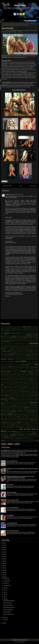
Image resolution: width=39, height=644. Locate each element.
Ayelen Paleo (24, 335)
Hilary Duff (35, 370)
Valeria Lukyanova (9, 434)
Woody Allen (26, 437)
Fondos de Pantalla (26, 365)
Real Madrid (29, 413)
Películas (27, 408)
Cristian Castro (18, 350)
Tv (15, 433)
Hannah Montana (35, 369)
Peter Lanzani (12, 409)
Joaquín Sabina (14, 378)
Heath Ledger (20, 370)
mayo (5, 595)
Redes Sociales (35, 413)
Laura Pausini (6, 385)
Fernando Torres (15, 363)
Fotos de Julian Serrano (12, 461)
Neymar (16, 401)
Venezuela (19, 434)
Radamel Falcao (25, 412)
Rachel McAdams (19, 412)
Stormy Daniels (23, 425)
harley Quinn (3, 370)
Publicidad (9, 412)
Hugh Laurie (7, 373)
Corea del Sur (36, 349)
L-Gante (7, 384)
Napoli (15, 400)
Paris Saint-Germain (25, 406)
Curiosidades (9, 352)
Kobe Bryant (20, 382)
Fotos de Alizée (10, 515)
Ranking (11, 413)
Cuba (2, 352)
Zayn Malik (23, 438)
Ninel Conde (7, 402)
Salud (6, 420)
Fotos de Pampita (7, 612)
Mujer (37, 398)
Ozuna (37, 404)
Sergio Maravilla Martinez (26, 421)
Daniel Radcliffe (30, 352)
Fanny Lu (29, 361)
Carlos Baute (17, 342)
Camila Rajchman (32, 340)
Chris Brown (27, 346)
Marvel (33, 393)
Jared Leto (18, 376)
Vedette (14, 434)
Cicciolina (2, 348)
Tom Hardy (28, 431)
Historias (8, 372)
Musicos (6, 400)
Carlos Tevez (21, 342)
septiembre (6, 585)
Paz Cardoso (21, 408)
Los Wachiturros (26, 386)
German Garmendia (9, 368)
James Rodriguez (9, 376)
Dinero (2, 356)
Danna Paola (3, 353)
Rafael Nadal (30, 412)
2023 (3, 550)
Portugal (19, 410)
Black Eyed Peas (31, 338)
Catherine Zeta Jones (25, 344)
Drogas (20, 356)
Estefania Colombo (15, 360)
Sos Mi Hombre (32, 424)
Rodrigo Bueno (22, 417)
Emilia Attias (25, 357)
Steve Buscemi (18, 425)
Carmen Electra (32, 342)
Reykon (2, 416)
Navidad (35, 400)
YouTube (11, 438)
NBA (37, 400)
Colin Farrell (36, 348)
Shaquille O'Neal (13, 422)
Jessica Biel (9, 377)
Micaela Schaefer (15, 395)
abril (4, 597)
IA (20, 373)
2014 (3, 570)
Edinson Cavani (24, 356)
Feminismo (3, 363)
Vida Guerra (8, 436)
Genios (32, 366)
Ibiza (21, 373)
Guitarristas (18, 369)
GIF (13, 368)
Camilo (37, 340)
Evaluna (26, 360)
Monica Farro (23, 398)
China (18, 346)
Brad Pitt (15, 339)
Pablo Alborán (3, 405)
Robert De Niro (33, 416)
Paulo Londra (16, 408)
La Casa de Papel (11, 384)
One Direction (19, 404)
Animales (17, 332)
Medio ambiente (27, 394)
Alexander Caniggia (35, 328)
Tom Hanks (24, 431)
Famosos (24, 361)
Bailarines (7, 336)
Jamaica (4, 376)
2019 (3, 559)
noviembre (6, 581)
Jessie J (23, 377)
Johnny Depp (19, 378)
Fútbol (11, 366)
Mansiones (36, 389)
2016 (3, 566)
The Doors (32, 428)
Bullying (12, 340)
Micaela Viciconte (22, 395)
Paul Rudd (35, 406)
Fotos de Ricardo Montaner (9, 601)
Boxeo (12, 339)
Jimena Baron (36, 377)
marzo (5, 599)
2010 (3, 623)
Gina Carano (18, 368)
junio (5, 592)
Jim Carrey (26, 377)
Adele (37, 327)
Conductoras (20, 349)
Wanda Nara (11, 437)
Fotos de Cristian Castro (8, 614)
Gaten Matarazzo (23, 366)
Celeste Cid (3, 345)
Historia (4, 372)
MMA (4, 398)
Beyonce (23, 338)
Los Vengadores (20, 386)
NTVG (8, 404)
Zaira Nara (19, 438)
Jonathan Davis (24, 378)
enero (5, 620)
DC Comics (28, 353)
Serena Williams (18, 421)
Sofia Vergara (12, 424)
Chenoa (6, 346)
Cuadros (34, 350)
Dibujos (24, 354)
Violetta (26, 436)
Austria (9, 335)
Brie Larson (33, 339)
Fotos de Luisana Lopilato (13, 500)
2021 (3, 554)
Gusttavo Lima (29, 369)
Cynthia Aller (14, 352)
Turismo (13, 433)
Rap (14, 413)
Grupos (2, 369)
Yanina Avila (3, 438)
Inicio (3, 20)
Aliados (15, 329)
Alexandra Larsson (4, 329)
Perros (35, 408)
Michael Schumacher (10, 397)
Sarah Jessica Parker (26, 420)
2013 (3, 327)
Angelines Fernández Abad (11, 332)
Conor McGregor (31, 349)
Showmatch (19, 422)
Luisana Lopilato (29, 388)
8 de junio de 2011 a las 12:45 (16, 194)
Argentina (7, 333)
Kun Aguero (36, 382)
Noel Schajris (22, 402)
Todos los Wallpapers (12, 431)
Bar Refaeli (18, 336)
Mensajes (3, 395)
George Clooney (36, 366)
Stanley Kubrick (4, 425)
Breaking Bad (28, 339)
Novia (6, 404)
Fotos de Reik (10, 485)
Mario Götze (6, 393)
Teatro (4, 428)
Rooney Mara (16, 418)
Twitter (20, 433)
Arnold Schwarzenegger (15, 333)
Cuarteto (37, 350)
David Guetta (24, 353)
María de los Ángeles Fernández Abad (29, 390)
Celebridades (12, 24)
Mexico (7, 395)
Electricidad (10, 357)
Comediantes (11, 349)
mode (9, 398)
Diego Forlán (28, 354)
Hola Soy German (17, 372)
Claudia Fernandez (28, 348)
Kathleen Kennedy (14, 381)
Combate (7, 349)
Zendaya (27, 438)
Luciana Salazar (32, 386)
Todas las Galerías (15, 25)
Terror (19, 428)
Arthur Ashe (24, 334)
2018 (10, 327)
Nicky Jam (23, 401)
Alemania (25, 328)
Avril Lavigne (13, 335)
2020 (12, 327)
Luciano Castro (7, 387)
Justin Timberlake (30, 380)
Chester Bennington (11, 346)
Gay (30, 366)
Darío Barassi (8, 353)
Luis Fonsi (19, 388)
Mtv (29, 398)
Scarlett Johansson (33, 420)
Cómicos (15, 349)
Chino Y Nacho (22, 346)
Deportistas (12, 354)
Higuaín (29, 370)
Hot (26, 24)
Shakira (8, 422)
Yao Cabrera (7, 438)
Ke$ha (28, 381)
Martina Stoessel (29, 393)
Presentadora (27, 410)
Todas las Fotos (8, 25)
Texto (21, 428)
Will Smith (16, 437)
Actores (25, 327)
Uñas (26, 433)
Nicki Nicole (19, 401)
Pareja (15, 406)
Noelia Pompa (27, 402)
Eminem (37, 357)
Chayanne (2, 346)
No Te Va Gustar (17, 402)
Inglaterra (32, 373)
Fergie (10, 363)
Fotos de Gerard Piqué (8, 605)
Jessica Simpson (19, 377)
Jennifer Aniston (32, 376)
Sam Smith (9, 420)
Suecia (35, 425)
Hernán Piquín (25, 370)
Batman (34, 336)
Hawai (16, 370)
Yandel (37, 437)
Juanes (35, 378)
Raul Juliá (24, 413)
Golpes (27, 368)
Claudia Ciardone (21, 348)
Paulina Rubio (11, 408)
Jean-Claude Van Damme (25, 376)
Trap (8, 433)
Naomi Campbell (11, 400)
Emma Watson (18, 358)
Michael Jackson (35, 395)
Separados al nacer (11, 421)
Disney (8, 356)
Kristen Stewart (25, 382)
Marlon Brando (17, 393)
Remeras (22, 414)
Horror (27, 372)
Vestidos (23, 434)
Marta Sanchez (23, 393)
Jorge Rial (29, 378)
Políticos (8, 410)
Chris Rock (31, 346)
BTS (9, 340)
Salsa (4, 420)
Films (26, 363)
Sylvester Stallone (19, 426)
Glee (21, 368)
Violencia (23, 436)
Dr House (17, 356)
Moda (6, 398)
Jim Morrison (31, 377)
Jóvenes (33, 378)
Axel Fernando (18, 335)
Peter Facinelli (6, 409)
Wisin (19, 437)
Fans (33, 361)
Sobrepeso (7, 424)
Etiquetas (10, 444)
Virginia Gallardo (33, 436)
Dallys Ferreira (24, 352)
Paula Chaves (6, 408)
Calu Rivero (19, 340)
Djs (10, 356)
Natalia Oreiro (31, 400)
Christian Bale (36, 346)
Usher (4, 434)
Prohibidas (5, 412)
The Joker (35, 428)
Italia (19, 374)
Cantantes (7, 342)
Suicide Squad (10, 426)
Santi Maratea (20, 420)
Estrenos (20, 360)
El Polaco (6, 357)
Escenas (7, 360)
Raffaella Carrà (36, 412)
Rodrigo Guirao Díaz (29, 417)
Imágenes (28, 373)
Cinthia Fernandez (10, 348)
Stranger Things (30, 425)
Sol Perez (22, 424)
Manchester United (31, 389)
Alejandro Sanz (20, 328)
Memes (37, 394)
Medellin (23, 394)
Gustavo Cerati (23, 369)
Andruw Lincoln (32, 331)
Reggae (6, 414)
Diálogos (21, 354)
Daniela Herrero (35, 352)
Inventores (6, 374)
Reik (14, 414)
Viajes (26, 434)
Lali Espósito (26, 384)
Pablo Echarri (8, 405)
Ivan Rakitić (23, 374)
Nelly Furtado (3, 401)
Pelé (24, 408)
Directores (5, 356)
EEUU (16, 24)
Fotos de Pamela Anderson (13, 508)
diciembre (6, 579)
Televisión (14, 428)
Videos (12, 436)
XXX (29, 437)
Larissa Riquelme (31, 384)
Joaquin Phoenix (8, 378)
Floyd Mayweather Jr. (17, 365)
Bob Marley (36, 338)
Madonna (34, 388)
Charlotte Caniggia (34, 345)
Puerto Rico (13, 412)
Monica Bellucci (17, 398)
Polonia (12, 410)
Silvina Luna (31, 422)
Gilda (15, 368)
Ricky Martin (22, 416)
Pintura (34, 409)
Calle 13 (15, 340)
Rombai (6, 418)
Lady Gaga (21, 384)
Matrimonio (7, 394)
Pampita (34, 405)
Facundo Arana (7, 361)
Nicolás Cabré (27, 401)
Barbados (22, 336)
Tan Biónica (28, 426)
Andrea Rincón (26, 331)
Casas (13, 344)
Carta (6, 344)
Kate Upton (8, 381)
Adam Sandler (34, 327)
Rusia (24, 418)
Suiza (14, 426)
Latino (2, 385)
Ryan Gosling (28, 418)
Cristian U (23, 350)
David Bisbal (19, 353)
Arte (21, 334)
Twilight (17, 433)
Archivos (17, 444)
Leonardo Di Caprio (21, 385)
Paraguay (9, 406)
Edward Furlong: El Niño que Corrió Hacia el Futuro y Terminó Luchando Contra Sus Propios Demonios (20, 477)
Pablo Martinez (18, 405)
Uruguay (34, 433)
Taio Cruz (24, 426)
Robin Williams (14, 417)
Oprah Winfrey (25, 404)
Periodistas (31, 408)
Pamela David (30, 405)
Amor (8, 331)
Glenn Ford (24, 368)
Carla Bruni (12, 342)
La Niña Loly (17, 384)
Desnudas (17, 354)
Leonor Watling (27, 385)
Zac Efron (15, 438)
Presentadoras (33, 410)
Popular (4, 444)
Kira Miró (11, 382)
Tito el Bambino (10, 429)
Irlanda (15, 374)
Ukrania (24, 433)
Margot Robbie (19, 390)
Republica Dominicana (27, 414)
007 (1, 327)
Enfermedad (26, 358)
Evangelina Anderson (31, 360)
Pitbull (37, 409)
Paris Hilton (33, 24)
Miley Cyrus (25, 397)
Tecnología (7, 428)
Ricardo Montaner (17, 416)
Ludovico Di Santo (13, 388)
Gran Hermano (35, 368)
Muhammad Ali (33, 398)
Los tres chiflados (14, 386)
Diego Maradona (35, 354)
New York (10, 401)
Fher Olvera (20, 363)
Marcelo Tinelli (13, 390)
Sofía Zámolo (18, 424)
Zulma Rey (31, 438)
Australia (6, 335)
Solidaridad (26, 424)
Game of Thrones (17, 366)
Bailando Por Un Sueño (32, 335)
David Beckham (14, 353)
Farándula (36, 361)
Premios (23, 410)
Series (32, 421)
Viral (29, 436)
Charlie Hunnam (22, 345)
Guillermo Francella (12, 369)
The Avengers (27, 428)
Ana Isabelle (18, 331)
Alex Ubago (29, 328)
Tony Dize (37, 431)
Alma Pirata (21, 329)
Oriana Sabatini (30, 404)
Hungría (18, 373)
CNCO (33, 348)
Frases (5, 366)
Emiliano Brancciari (31, 357)
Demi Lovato (36, 353)
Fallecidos (12, 361)
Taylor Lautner (33, 426)
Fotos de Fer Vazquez (12, 492)
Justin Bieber (24, 380)
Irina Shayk (11, 374)
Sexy (3, 25)
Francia (2, 366)
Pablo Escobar (13, 405)
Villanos (15, 436)
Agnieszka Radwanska (5, 328)
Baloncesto (11, 336)
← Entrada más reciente (6, 186)
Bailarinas (3, 336)
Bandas (14, 336)
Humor (15, 373)
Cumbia (4, 352)
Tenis (17, 428)
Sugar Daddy (5, 426)
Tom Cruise (19, 431)
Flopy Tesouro (32, 363)
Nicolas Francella (33, 401)
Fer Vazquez (7, 363)
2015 (5, 327)
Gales (13, 366)
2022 (14, 327)
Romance (3, 418)
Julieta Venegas (18, 380)
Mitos (2, 398)
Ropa (20, 418)
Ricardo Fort (11, 416)
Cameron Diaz (24, 340)
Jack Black (30, 374)
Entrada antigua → (34, 186)
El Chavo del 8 (33, 356)
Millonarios (36, 397)
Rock (18, 417)
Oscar (35, 404)
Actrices (7, 24)
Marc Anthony (7, 390)
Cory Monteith (8, 350)
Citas (17, 348)
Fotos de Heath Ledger (8, 610)
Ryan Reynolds (33, 418)
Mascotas (37, 393)
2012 (3, 575)
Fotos (23, 24)
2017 (7, 327)
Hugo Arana (11, 373)
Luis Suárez (23, 387)
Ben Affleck (15, 338)
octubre (5, 583)
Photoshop (26, 409)
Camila (28, 340)
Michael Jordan (3, 397)
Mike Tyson (20, 397)
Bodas (2, 339)
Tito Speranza (16, 429)
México (10, 395)
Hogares (12, 372)
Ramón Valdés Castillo (5, 413)
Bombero (5, 339)
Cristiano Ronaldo (28, 350)
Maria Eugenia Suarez (10, 391)
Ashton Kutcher (29, 334)
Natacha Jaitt (19, 400)
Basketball (30, 336)
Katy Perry (25, 381)
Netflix (7, 401)
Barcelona (26, 336)
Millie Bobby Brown (31, 397)
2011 (3, 577)
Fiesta (23, 363)
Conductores (25, 349)
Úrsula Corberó (30, 433)
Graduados (30, 368)
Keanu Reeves (33, 381)
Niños (10, 402)
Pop (14, 410)
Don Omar (13, 356)
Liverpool (5, 386)
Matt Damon (12, 394)
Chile (16, 346)
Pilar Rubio (31, 409)
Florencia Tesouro (6, 365)
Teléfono (10, 428)
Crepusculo (13, 350)
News (13, 401)
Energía (22, 358)
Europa (23, 360)
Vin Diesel (19, 436)
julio (4, 590)
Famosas (20, 24)
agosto (5, 588)
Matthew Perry (18, 394)
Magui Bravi (14, 389)
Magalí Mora (3, 389)
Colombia (3, 349)
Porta (16, 410)
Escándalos (3, 360)
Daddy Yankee (19, 352)
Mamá (26, 389)
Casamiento (10, 344)
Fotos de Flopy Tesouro (12, 523)
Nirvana (13, 402)
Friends (8, 366)
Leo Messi (16, 385)
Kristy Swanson (31, 382)
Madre (37, 388)
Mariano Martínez (32, 391)
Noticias (32, 402)
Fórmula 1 (32, 365)
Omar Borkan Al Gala (13, 404)
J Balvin (26, 374)
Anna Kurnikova (22, 332)
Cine (5, 348)
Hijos (32, 370)
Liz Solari (9, 386)
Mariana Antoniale (18, 391)
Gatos (28, 366)
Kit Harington (15, 382)
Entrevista (36, 358)
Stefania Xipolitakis (11, 425)
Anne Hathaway (32, 332)
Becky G (5, 338)
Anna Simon (27, 332)
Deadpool (32, 353)
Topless (5, 433)
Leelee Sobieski (12, 385)
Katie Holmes (20, 381)
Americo (5, 331)
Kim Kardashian (6, 382)
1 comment (20, 32)
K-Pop (34, 380)
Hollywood (23, 372)
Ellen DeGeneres (19, 357)
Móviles (27, 398)
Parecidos (12, 406)
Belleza (11, 338)
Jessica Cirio (14, 377)
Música (2, 400)
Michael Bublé (28, 395)
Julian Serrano (7, 380)
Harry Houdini (8, 370)
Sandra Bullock (14, 420)
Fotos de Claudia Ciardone (13, 531)
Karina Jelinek (3, 381)
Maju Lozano (19, 389)
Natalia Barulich (25, 400)
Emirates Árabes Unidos (5, 358)
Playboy (2, 410)
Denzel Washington (5, 354)
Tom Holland (32, 431)
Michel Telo (16, 397)
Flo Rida (28, 363)
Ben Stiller (19, 338)
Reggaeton (10, 414)
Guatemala (6, 369)
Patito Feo (31, 406)
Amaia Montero (27, 329)
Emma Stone (12, 358)
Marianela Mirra (25, 391)
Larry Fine (36, 384)
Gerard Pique (3, 368)
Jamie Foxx (14, 376)
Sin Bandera (36, 422)
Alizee (18, 329)
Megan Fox (33, 394)
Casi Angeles (18, 343)
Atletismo (34, 334)
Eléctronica (14, 357)
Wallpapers (6, 437)
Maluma (23, 389)
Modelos (29, 24)
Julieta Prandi (13, 380)
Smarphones (3, 424)
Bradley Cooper (20, 339)
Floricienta (11, 365)
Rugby (22, 418)
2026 (3, 543)
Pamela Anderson (24, 405)
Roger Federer (36, 417)
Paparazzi (5, 406)
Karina (37, 380)
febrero (5, 618)
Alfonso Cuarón (10, 329)
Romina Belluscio (11, 418)
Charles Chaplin (15, 345)
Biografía (26, 338)
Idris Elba (24, 373)
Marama (2, 390)
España (10, 360)
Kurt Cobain (3, 384)
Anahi (22, 331)
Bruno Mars (6, 340)
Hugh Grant (34, 372)
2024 (16, 327)
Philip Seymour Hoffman (19, 409)
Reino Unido (17, 414)
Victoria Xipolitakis (31, 434)
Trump (10, 433)
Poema (5, 410)
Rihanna (29, 416)
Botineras (8, 339)
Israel (17, 374)
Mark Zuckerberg (11, 393)
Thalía (24, 428)
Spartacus (37, 424)
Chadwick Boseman (9, 345)
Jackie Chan (34, 374)
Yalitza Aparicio (33, 437)
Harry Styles (13, 370)
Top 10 (2, 433)
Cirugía (15, 348)
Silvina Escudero (25, 422)
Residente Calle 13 (35, 414)
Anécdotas (37, 331)
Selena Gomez (5, 421)
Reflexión (3, 414)
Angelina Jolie (3, 332)
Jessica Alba (5, 377)
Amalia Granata (33, 329)
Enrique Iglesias (31, 358)
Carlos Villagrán (26, 342)
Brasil (24, 339)
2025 (18, 327)
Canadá (2, 342)
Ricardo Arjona (6, 416)
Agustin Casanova (13, 328)
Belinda (8, 338)
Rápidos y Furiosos (18, 413)
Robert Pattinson (8, 417)
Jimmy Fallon (3, 378)
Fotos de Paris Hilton (8, 28)
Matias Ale (3, 394)
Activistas (21, 327)
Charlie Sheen (28, 345)
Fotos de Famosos (20, 5)
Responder (8, 296)
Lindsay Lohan (33, 385)
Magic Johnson (8, 389)
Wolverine (22, 437)
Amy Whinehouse (12, 331)
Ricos (26, 416)
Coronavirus (3, 350)
